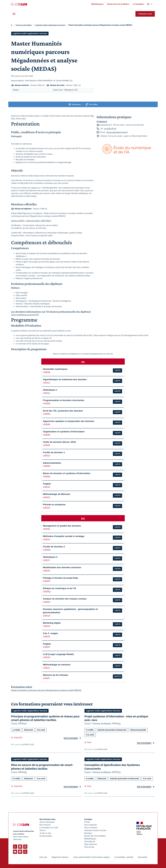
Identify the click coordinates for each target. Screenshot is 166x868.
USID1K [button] (47, 657)
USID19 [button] (47, 571)
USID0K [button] (47, 477)
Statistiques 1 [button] (50, 390)
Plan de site (89, 847)
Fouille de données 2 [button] (54, 547)
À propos (88, 819)
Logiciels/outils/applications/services (50, 25)
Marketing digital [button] (52, 623)
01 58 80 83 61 (110, 129)
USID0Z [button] (47, 637)
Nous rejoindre (90, 825)
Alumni (42, 830)
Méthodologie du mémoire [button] (57, 665)
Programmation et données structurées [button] (64, 400)
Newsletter (143, 857)
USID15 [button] (47, 487)
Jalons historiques (47, 822)
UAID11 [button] (47, 668)
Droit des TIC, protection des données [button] (63, 411)
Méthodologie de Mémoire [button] (57, 494)
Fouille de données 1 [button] (54, 452)
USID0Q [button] (47, 592)
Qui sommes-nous (47, 819)
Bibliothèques (90, 839)
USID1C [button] (47, 539)
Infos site (43, 857)
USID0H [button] (47, 466)
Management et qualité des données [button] (62, 526)
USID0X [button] (47, 602)
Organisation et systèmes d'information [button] (64, 432)
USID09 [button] (47, 435)
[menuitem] (97, 4)
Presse (87, 822)
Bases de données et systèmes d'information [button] (67, 473)
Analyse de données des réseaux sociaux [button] (65, 599)
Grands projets (46, 836)
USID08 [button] (47, 404)
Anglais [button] (47, 484)
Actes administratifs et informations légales (91, 857)
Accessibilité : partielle (124, 857)
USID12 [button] (47, 393)
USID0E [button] (47, 372)
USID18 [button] (47, 626)
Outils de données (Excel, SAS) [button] (59, 442)
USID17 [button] (47, 560)
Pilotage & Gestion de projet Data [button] (61, 578)
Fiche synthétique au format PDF (25, 315)
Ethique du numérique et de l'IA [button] (60, 588)
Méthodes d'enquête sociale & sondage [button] (64, 536)
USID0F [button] (47, 445)
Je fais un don (45, 833)
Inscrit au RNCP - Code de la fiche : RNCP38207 (31, 221)
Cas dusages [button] (50, 633)
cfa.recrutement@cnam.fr (117, 132)
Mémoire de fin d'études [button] (56, 675)
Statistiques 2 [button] (50, 557)
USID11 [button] (47, 383)
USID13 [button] (47, 456)
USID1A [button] (47, 616)
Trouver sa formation (24, 25)
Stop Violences (91, 844)
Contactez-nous (145, 14)
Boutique (88, 833)
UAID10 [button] (47, 508)
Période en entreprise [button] (54, 505)
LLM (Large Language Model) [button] (58, 654)
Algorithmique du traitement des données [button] (65, 379)
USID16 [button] (47, 529)
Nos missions (45, 825)
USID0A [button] (47, 414)
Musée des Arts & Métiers (95, 836)
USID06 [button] (47, 424)
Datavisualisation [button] (52, 463)
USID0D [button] (47, 550)
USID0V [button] (47, 581)
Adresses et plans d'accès (95, 830)
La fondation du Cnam (49, 828)
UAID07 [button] (47, 678)
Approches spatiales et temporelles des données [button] (69, 421)
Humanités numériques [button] (55, 369)
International (90, 841)
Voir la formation (71, 738)
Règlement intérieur (60, 857)
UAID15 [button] (47, 497)
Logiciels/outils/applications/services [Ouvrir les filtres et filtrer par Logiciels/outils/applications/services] (30, 33)
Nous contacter (91, 828)
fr (12, 25)
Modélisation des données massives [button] (62, 567)
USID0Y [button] (47, 647)
